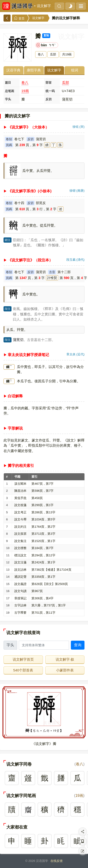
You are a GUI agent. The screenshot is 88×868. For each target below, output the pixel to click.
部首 (49, 83)
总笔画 (10, 91)
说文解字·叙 (65, 659)
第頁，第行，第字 (36, 209)
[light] (70, 6)
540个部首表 (23, 670)
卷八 (25, 83)
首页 (19, 18)
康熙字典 (34, 70)
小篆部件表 (65, 670)
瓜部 (65, 83)
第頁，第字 (29, 145)
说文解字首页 (23, 659)
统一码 (50, 91)
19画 (25, 91)
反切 (49, 99)
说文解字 (44, 6)
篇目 (8, 83)
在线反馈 (57, 861)
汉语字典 (13, 70)
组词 (75, 70)
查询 (78, 645)
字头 (8, 99)
